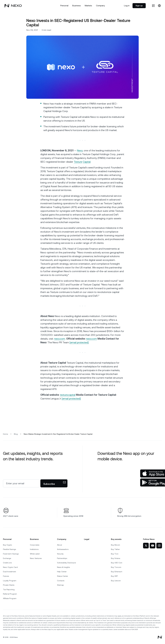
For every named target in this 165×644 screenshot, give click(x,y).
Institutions (34, 549)
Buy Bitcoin (115, 545)
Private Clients (9, 585)
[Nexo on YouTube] (153, 546)
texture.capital (68, 395)
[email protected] (71, 399)
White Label (35, 554)
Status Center (63, 576)
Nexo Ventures (36, 558)
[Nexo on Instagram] (159, 546)
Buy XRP (114, 576)
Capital (87, 162)
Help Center (62, 572)
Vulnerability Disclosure (66, 563)
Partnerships (62, 558)
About (59, 545)
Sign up (139, 6)
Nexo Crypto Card (10, 567)
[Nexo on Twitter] (146, 546)
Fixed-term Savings (11, 554)
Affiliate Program (10, 598)
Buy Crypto (8, 545)
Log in (127, 6)
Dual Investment (9, 572)
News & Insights (63, 567)
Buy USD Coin (117, 563)
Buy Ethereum (117, 572)
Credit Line (7, 563)
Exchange (7, 558)
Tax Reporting (9, 589)
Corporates (35, 545)
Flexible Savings (9, 549)
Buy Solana (116, 558)
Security (60, 554)
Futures (6, 576)
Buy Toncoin (116, 567)
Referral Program (10, 594)
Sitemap (60, 585)
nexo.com (60, 339)
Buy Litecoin (116, 581)
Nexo (80, 150)
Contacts (61, 581)
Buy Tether (115, 549)
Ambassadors (63, 549)
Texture (78, 162)
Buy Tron (115, 554)
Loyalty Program (10, 581)
